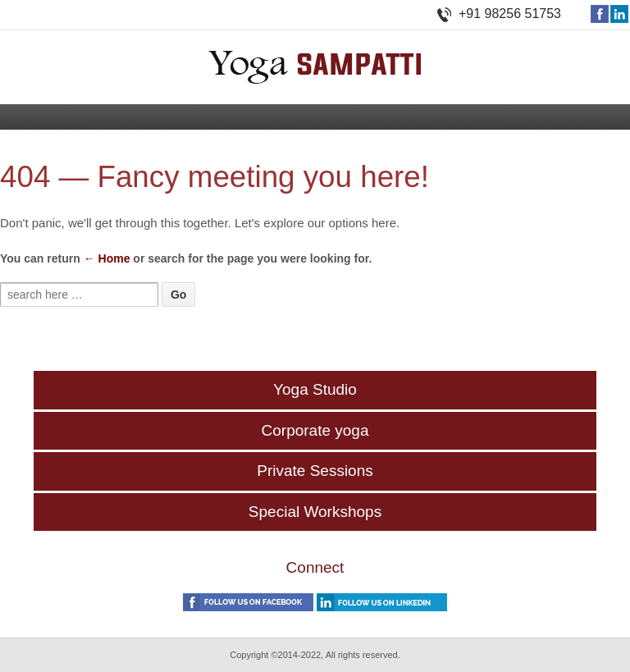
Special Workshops (315, 512)
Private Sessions (315, 471)
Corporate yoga (315, 430)
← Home (107, 258)
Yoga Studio (315, 389)
